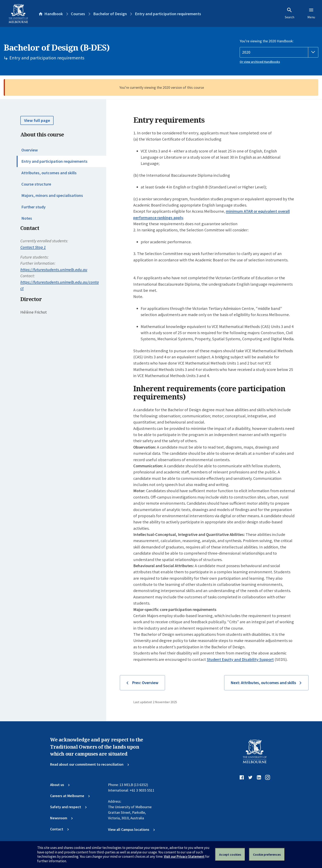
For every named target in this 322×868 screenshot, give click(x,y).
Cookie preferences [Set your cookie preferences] (267, 854)
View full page (37, 120)
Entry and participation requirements (54, 161)
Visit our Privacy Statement (184, 856)
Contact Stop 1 (33, 247)
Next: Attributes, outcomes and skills (263, 683)
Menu (311, 13)
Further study (33, 207)
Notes (27, 218)
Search (290, 13)
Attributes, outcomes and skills (49, 173)
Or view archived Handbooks (260, 62)
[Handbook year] (279, 52)
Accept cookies (230, 854)
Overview (30, 150)
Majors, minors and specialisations (52, 195)
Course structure (36, 184)
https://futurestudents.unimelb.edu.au (54, 270)
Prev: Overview (145, 683)
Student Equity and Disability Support (240, 659)
